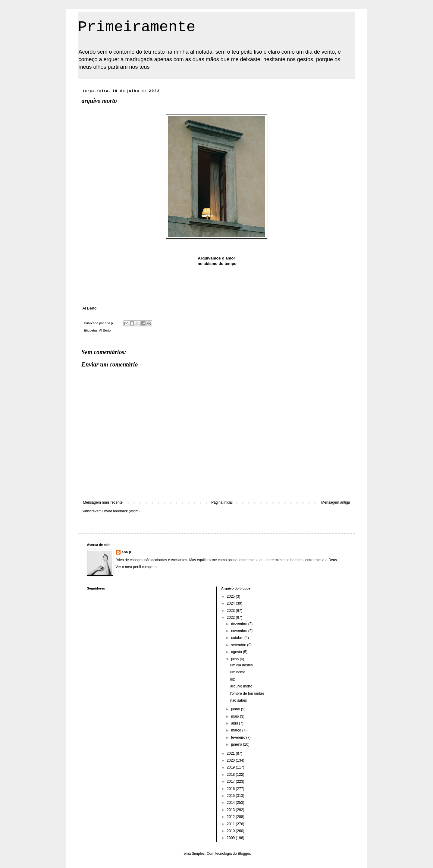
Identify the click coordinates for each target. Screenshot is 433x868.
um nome (238, 672)
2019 (231, 767)
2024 (231, 603)
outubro (238, 638)
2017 (231, 782)
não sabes (238, 700)
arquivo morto (241, 686)
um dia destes (242, 665)
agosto (237, 652)
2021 (231, 753)
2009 (231, 838)
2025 (231, 596)
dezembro (240, 624)
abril (235, 723)
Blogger (244, 854)
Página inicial (222, 502)
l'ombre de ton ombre (247, 693)
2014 (231, 803)
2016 (231, 789)
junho (236, 709)
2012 (231, 817)
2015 (231, 796)
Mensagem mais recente (103, 502)
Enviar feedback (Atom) (121, 511)
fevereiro (239, 737)
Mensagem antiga (336, 502)
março (237, 730)
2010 (231, 831)
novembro (240, 631)
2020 (231, 760)
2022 (231, 618)
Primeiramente (137, 27)
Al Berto (105, 330)
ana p (126, 552)
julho (235, 659)
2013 (231, 810)
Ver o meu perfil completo (136, 567)
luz (232, 679)
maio (235, 716)
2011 (231, 824)
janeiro (237, 744)
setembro (239, 645)
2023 (231, 611)
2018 (231, 775)
